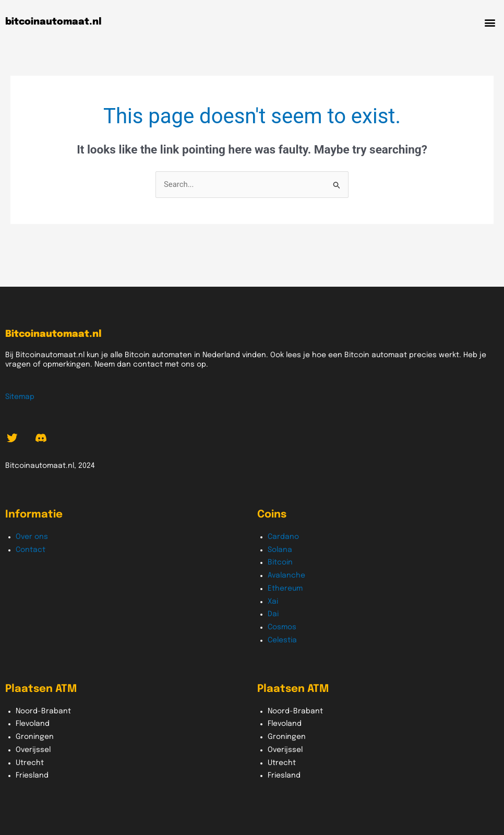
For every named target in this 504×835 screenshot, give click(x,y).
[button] (490, 22)
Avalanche (286, 575)
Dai (273, 615)
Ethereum (285, 589)
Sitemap (20, 397)
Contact (31, 550)
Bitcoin (280, 563)
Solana (280, 550)
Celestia (282, 640)
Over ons (32, 537)
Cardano (283, 537)
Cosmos (282, 627)
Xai (273, 602)
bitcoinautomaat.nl (53, 22)
